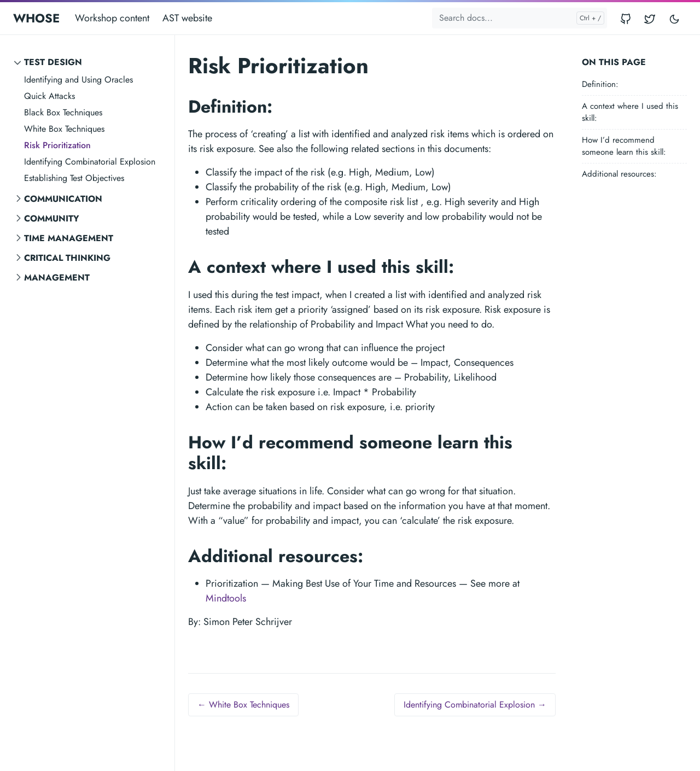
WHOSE (36, 18)
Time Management (69, 238)
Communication (63, 199)
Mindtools (226, 598)
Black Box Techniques (63, 112)
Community (52, 218)
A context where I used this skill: (630, 112)
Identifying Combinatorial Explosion (90, 162)
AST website (187, 18)
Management (57, 278)
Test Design (53, 62)
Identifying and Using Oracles (78, 80)
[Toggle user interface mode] (674, 18)
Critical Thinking (67, 258)
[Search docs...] (520, 18)
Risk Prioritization (57, 145)
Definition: (600, 84)
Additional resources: (619, 174)
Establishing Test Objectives (74, 178)
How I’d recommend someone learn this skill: (624, 146)
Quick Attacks (49, 96)
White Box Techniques (64, 129)
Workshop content (112, 18)
